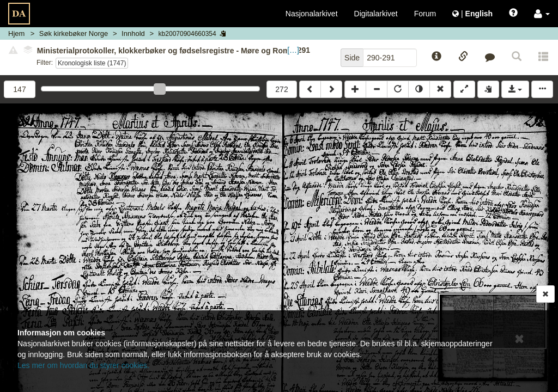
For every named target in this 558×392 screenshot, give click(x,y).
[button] (542, 14)
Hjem (16, 33)
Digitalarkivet (376, 14)
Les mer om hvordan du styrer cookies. (83, 365)
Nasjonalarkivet (312, 14)
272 (281, 89)
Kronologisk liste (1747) (92, 63)
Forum (425, 14)
